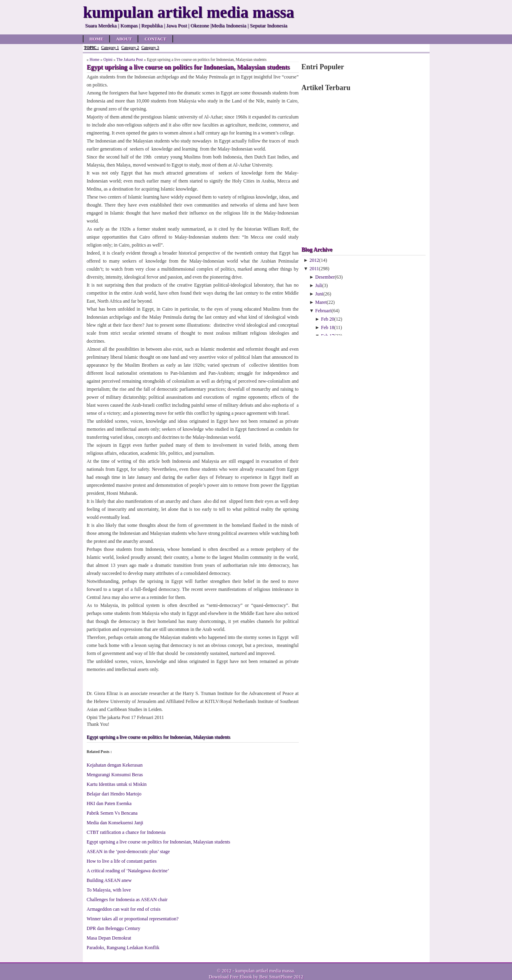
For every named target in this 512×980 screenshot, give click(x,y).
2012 (314, 260)
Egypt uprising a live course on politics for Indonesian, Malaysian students (159, 737)
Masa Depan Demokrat (109, 938)
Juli (319, 285)
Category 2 (130, 47)
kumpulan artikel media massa (264, 971)
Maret (321, 302)
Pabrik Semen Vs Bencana (112, 813)
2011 (314, 269)
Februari (323, 311)
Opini (108, 59)
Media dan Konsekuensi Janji (115, 823)
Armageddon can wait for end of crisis (124, 909)
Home (97, 39)
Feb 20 (328, 319)
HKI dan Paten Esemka (109, 803)
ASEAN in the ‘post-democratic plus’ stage (128, 851)
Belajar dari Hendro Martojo (114, 794)
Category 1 (110, 47)
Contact (155, 39)
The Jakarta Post (130, 59)
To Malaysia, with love (109, 890)
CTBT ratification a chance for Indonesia (126, 832)
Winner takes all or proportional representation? (133, 919)
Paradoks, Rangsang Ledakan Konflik (123, 948)
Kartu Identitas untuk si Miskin (117, 784)
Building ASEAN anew (109, 880)
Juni (319, 294)
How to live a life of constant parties (122, 861)
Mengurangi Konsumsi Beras (115, 775)
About (124, 39)
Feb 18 (328, 327)
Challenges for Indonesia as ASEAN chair (127, 900)
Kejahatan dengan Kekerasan (115, 765)
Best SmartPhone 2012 (281, 977)
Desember (325, 277)
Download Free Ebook (231, 977)
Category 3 (150, 47)
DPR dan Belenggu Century (114, 928)
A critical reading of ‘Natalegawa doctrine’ (128, 871)
